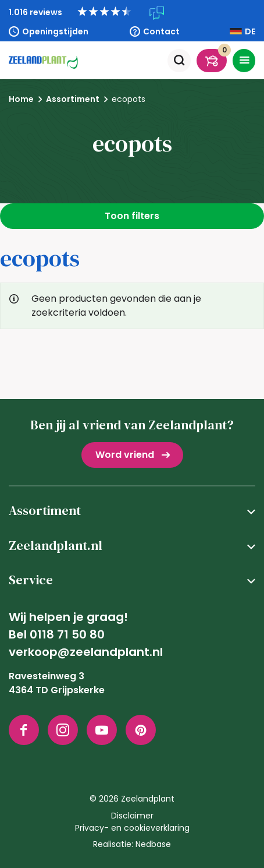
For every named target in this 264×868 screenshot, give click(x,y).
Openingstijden (55, 31)
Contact (161, 31)
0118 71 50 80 (67, 634)
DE (250, 31)
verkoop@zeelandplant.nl (86, 652)
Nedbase (153, 844)
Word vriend (125, 455)
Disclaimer (132, 816)
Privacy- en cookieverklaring (132, 828)
